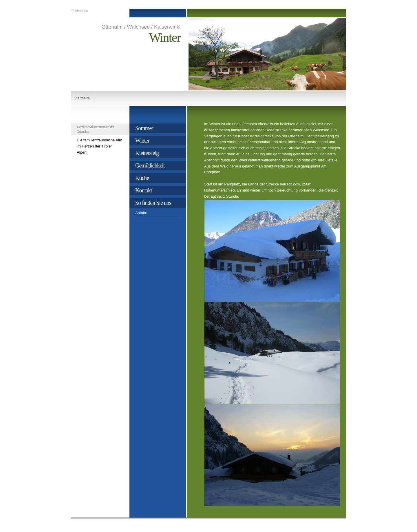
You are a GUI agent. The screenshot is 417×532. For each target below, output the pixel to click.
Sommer (144, 128)
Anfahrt (141, 213)
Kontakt (143, 190)
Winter (142, 141)
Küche (142, 178)
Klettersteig (147, 153)
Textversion (79, 11)
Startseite (82, 98)
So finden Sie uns (153, 203)
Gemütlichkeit (150, 165)
